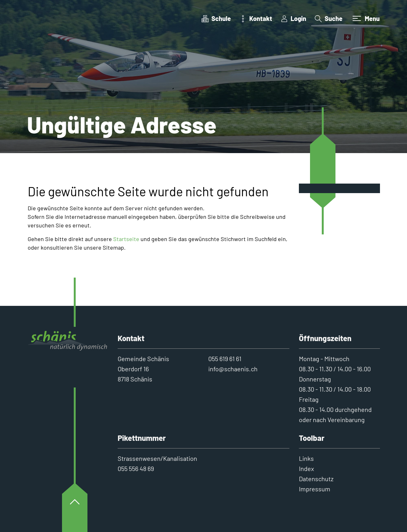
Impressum (315, 489)
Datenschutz (316, 479)
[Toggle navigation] (365, 18)
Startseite (126, 239)
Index (307, 468)
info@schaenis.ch (233, 369)
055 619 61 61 (225, 359)
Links (306, 458)
